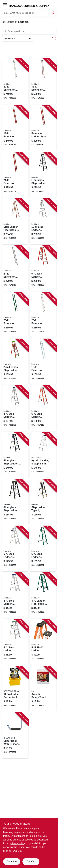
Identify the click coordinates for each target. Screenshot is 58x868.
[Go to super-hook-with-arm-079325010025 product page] (15, 736)
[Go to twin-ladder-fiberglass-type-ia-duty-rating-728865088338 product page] (43, 268)
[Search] (54, 13)
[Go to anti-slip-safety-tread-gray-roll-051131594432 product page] (43, 689)
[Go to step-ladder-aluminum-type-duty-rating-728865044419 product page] (43, 222)
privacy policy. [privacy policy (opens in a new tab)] (18, 843)
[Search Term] (29, 13)
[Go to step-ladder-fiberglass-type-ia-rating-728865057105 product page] (15, 222)
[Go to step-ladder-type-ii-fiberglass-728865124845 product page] (43, 502)
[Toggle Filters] (54, 38)
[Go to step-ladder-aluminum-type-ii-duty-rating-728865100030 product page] (15, 642)
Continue (12, 862)
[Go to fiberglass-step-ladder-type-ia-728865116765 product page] (15, 502)
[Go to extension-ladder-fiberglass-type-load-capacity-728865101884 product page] (43, 81)
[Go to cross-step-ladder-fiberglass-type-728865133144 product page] (15, 362)
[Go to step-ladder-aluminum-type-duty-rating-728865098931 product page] (15, 409)
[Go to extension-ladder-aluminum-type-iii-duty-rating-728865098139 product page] (43, 315)
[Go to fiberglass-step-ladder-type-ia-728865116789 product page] (43, 175)
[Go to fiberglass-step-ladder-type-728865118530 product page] (15, 455)
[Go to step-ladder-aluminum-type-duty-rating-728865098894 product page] (15, 595)
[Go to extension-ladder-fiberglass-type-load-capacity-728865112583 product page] (15, 128)
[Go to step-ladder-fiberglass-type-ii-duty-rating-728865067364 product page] (43, 549)
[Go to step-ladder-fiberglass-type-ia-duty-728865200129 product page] (43, 409)
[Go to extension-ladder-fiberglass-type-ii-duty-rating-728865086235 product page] (15, 315)
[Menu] (5, 5)
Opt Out (31, 862)
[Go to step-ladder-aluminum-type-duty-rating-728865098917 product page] (15, 549)
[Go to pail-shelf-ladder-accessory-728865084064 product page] (43, 642)
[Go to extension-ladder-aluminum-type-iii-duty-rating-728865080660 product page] (43, 362)
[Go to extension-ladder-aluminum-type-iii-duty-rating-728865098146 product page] (15, 268)
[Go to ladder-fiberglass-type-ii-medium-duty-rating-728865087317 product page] (43, 595)
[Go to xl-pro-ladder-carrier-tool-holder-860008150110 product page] (15, 689)
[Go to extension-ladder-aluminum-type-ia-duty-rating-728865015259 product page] (15, 81)
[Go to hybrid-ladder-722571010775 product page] (43, 455)
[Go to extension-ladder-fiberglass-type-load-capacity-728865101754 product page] (15, 175)
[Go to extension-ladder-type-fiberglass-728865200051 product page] (43, 128)
